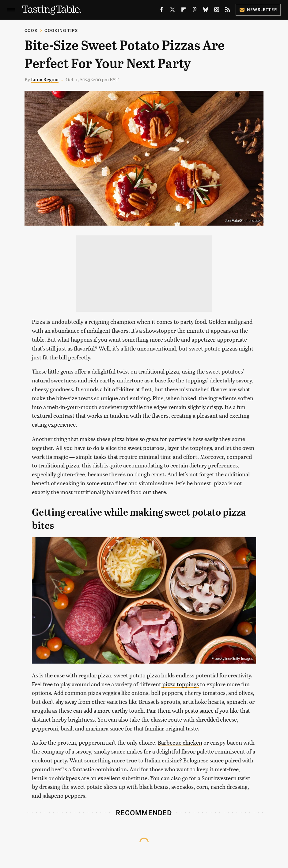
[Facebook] (161, 11)
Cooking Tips (61, 30)
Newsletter (258, 9)
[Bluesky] (206, 11)
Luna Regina (45, 79)
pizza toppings (180, 684)
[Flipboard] (184, 11)
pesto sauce (199, 710)
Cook (31, 30)
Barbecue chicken (180, 742)
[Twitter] (172, 11)
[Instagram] (217, 11)
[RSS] (228, 11)
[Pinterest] (195, 11)
